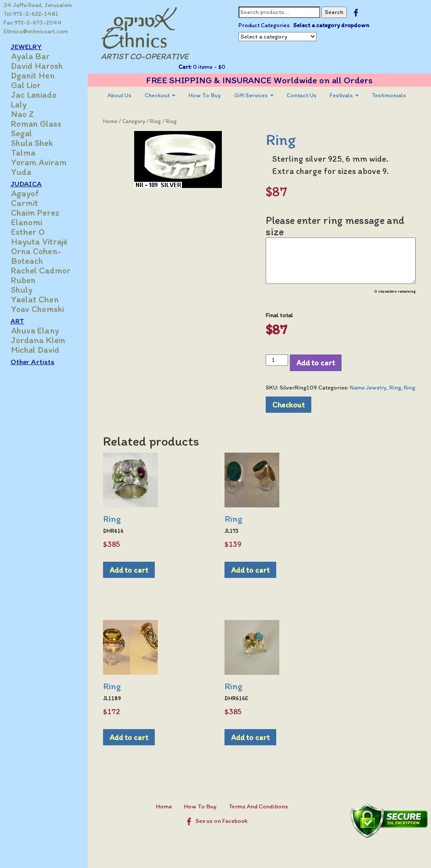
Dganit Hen (33, 75)
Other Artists (32, 361)
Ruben (23, 280)
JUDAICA (26, 184)
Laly (19, 104)
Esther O (28, 232)
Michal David (35, 350)
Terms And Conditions (258, 806)
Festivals (344, 95)
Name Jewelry (368, 388)
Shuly (22, 290)
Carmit (25, 203)
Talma (23, 152)
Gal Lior (26, 85)
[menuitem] (119, 96)
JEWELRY (26, 46)
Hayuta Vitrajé (39, 241)
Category (134, 121)
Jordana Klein (38, 340)
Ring (155, 121)
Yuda (21, 172)
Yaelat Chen (35, 299)
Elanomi (27, 222)
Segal (21, 133)
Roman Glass (36, 124)
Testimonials (389, 95)
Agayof (25, 193)
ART (17, 321)
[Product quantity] (277, 360)
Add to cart (316, 363)
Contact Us (302, 95)
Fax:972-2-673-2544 (33, 23)
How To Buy (205, 95)
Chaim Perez (35, 213)
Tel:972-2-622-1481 (31, 14)
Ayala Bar (30, 56)
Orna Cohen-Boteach (36, 256)
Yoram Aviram (39, 162)
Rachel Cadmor (41, 270)
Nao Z (23, 114)
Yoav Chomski (37, 309)
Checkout (160, 95)
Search (334, 12)
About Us (119, 95)
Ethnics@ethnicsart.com (36, 31)
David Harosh (37, 66)
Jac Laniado (34, 95)
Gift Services (254, 95)
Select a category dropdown (331, 25)
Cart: (185, 67)
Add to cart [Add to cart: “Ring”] (129, 570)
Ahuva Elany (35, 330)
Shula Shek (32, 143)
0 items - (208, 67)
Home (110, 121)
